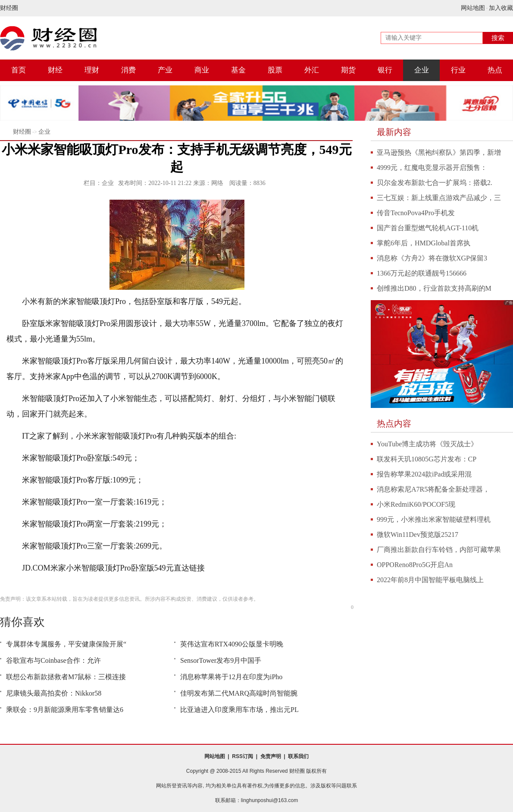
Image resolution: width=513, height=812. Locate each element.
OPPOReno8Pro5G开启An (415, 565)
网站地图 (473, 8)
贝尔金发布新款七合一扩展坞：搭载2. (435, 183)
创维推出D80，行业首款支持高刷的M (434, 288)
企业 (422, 70)
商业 (202, 70)
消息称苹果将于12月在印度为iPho (231, 677)
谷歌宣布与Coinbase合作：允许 (53, 660)
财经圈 (9, 8)
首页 (19, 70)
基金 (238, 70)
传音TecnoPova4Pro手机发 (416, 213)
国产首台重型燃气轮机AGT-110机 (428, 228)
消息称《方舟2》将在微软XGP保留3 (432, 258)
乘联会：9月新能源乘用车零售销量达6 (65, 710)
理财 (92, 70)
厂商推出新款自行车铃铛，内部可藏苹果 (439, 550)
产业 (165, 70)
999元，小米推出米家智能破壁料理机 (434, 519)
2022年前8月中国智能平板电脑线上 (430, 580)
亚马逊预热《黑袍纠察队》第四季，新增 (439, 152)
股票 (275, 70)
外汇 (312, 70)
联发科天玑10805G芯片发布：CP (427, 459)
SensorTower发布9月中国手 (221, 660)
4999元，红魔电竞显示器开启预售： (432, 168)
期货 (348, 70)
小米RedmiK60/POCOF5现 (416, 504)
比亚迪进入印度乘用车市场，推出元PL (239, 710)
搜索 (498, 38)
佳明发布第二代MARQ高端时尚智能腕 (239, 693)
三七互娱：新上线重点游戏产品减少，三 (439, 198)
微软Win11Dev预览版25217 (418, 535)
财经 (55, 70)
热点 (495, 70)
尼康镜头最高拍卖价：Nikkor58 (54, 693)
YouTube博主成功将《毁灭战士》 (427, 444)
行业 (458, 70)
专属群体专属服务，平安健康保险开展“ (66, 644)
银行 (385, 70)
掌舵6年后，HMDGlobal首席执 (424, 243)
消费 (128, 70)
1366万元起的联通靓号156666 (422, 273)
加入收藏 (501, 8)
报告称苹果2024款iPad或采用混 (424, 474)
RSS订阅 (242, 756)
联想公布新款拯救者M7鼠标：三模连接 (66, 677)
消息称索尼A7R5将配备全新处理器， (433, 489)
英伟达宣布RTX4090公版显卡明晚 (232, 644)
